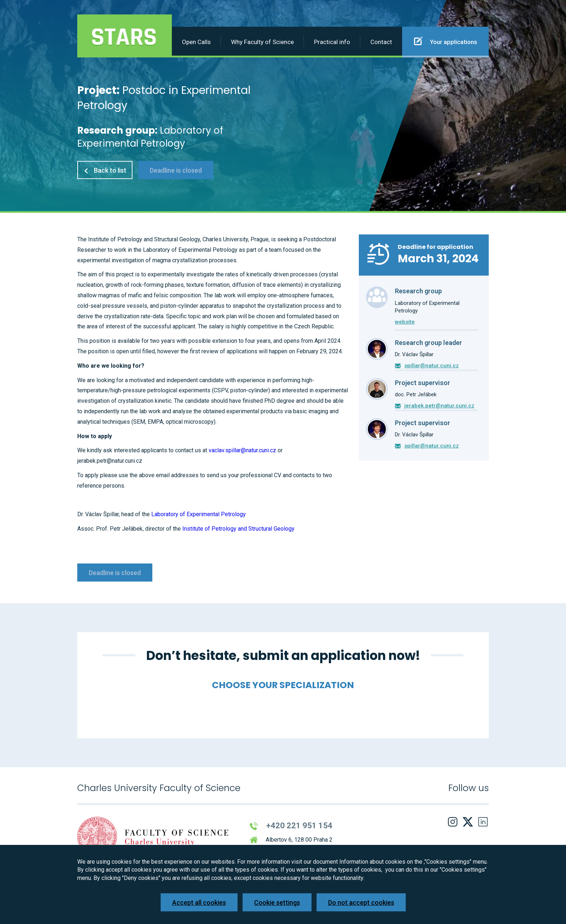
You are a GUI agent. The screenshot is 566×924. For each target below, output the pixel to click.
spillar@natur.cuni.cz (432, 366)
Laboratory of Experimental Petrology (199, 514)
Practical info (332, 42)
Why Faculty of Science (262, 42)
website (405, 322)
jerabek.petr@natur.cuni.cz (439, 406)
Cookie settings (277, 903)
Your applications (446, 41)
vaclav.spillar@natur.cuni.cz (242, 450)
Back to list (105, 170)
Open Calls (196, 42)
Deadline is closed (176, 170)
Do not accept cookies (361, 903)
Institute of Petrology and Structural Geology (238, 529)
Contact (381, 42)
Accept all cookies (199, 903)
